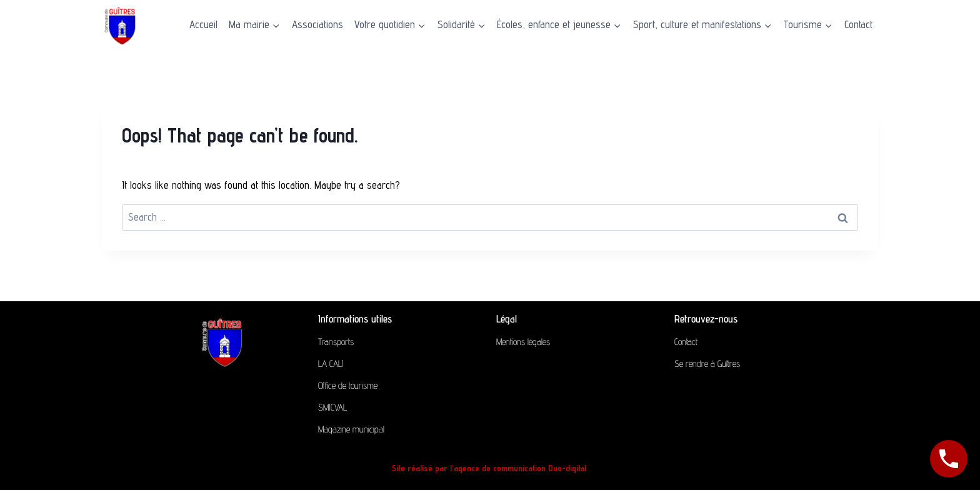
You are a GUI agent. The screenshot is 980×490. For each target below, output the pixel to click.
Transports (336, 342)
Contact (858, 24)
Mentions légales (523, 342)
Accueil (203, 24)
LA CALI (331, 363)
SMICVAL (332, 407)
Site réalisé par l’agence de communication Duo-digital (490, 468)
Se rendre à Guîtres (707, 363)
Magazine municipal (351, 429)
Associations (317, 24)
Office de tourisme (348, 385)
